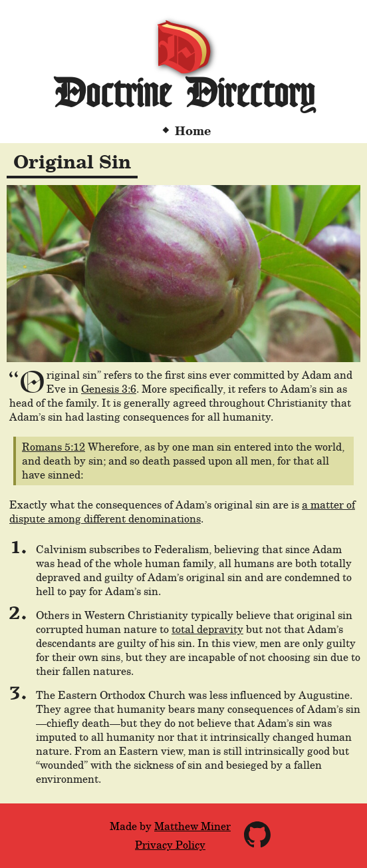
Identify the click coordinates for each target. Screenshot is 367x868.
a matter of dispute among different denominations (182, 512)
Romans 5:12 (54, 447)
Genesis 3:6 (109, 389)
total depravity (207, 629)
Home (193, 131)
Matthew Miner (192, 826)
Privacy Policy (170, 845)
